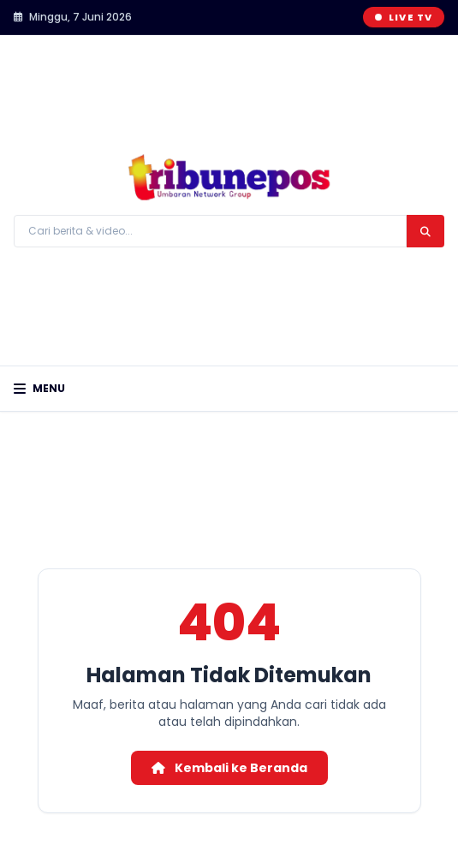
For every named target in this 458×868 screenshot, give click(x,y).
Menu (39, 389)
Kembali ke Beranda (229, 768)
